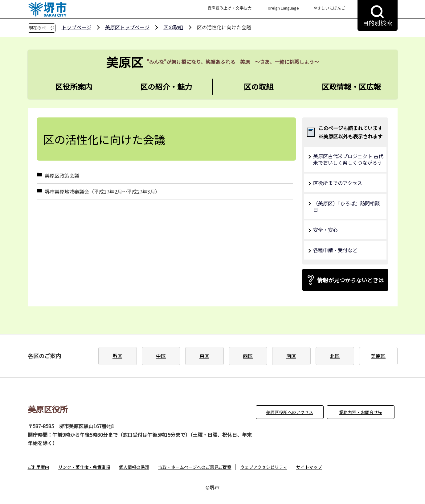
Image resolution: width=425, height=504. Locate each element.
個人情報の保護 (134, 467)
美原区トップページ (127, 27)
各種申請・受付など (335, 250)
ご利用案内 (39, 467)
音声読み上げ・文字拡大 (229, 8)
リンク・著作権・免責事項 (84, 467)
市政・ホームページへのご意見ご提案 (195, 467)
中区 (161, 356)
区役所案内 (74, 86)
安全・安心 (325, 230)
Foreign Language (282, 8)
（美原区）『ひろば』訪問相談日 (346, 206)
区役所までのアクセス (338, 183)
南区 (291, 356)
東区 (204, 356)
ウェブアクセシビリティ (264, 467)
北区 (335, 356)
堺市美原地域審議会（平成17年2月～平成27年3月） (102, 192)
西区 (248, 356)
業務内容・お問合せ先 (361, 412)
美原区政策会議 (62, 176)
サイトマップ (309, 467)
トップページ (76, 27)
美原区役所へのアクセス (290, 412)
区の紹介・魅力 (166, 86)
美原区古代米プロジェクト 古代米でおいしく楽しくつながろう (348, 159)
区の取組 (173, 27)
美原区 (378, 356)
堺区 (117, 356)
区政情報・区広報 (351, 86)
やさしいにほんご (329, 8)
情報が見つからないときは (350, 280)
